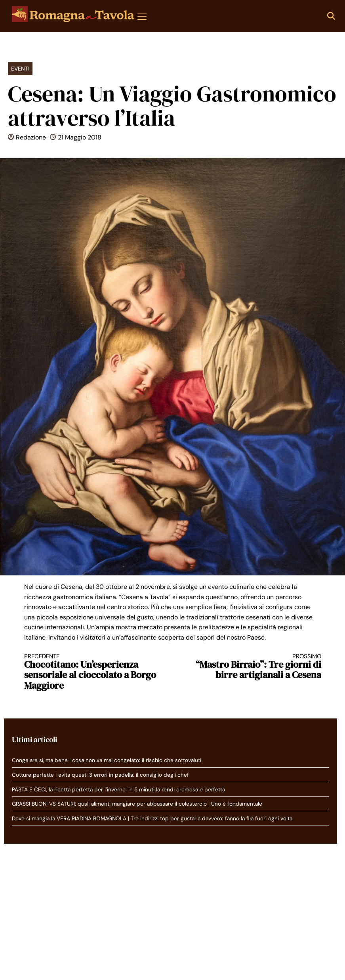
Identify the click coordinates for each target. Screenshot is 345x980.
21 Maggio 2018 (80, 137)
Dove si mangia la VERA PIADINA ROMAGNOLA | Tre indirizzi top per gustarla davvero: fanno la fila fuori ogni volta (152, 819)
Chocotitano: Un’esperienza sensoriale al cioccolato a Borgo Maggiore (91, 672)
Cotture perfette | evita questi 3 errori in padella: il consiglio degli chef (100, 775)
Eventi (20, 69)
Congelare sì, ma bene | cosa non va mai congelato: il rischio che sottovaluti (107, 760)
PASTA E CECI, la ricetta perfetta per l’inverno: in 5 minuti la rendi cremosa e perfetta (118, 790)
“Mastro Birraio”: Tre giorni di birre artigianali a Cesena (254, 667)
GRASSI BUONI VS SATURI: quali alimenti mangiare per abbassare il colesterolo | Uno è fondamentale (137, 804)
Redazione (31, 137)
